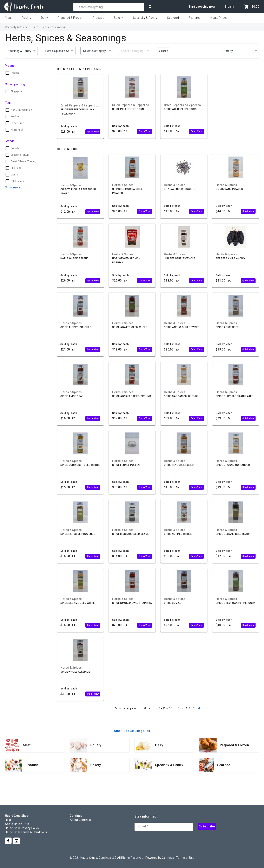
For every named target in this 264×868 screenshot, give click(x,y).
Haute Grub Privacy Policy (22, 828)
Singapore (16, 91)
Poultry (26, 18)
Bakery (118, 18)
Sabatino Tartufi (20, 155)
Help (8, 820)
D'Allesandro (18, 181)
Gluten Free (17, 123)
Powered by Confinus (160, 858)
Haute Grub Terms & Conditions (26, 832)
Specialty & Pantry (145, 18)
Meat (8, 18)
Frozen (15, 73)
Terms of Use (185, 858)
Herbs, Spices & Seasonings (49, 27)
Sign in (230, 7)
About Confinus (80, 820)
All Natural (17, 130)
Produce (98, 18)
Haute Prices (219, 18)
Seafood (173, 18)
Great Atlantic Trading (23, 161)
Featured (195, 18)
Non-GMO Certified (21, 110)
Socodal (15, 148)
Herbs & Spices (68, 149)
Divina (14, 175)
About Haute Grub (17, 824)
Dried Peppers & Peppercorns (80, 69)
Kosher (15, 117)
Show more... (14, 187)
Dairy (44, 18)
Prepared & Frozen (70, 18)
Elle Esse (16, 168)
